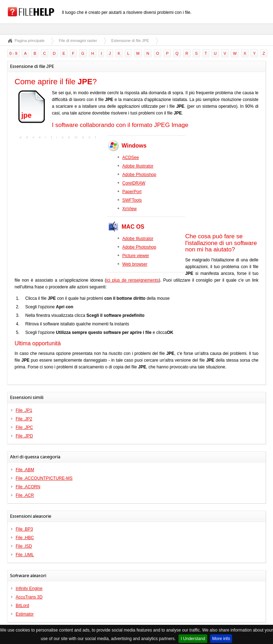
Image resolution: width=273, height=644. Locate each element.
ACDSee (131, 158)
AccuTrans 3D (29, 597)
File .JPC (24, 427)
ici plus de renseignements (133, 280)
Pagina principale (30, 41)
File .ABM (25, 470)
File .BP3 (24, 529)
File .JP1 (24, 410)
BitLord (22, 606)
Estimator (25, 614)
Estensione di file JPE (130, 41)
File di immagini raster (78, 41)
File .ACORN (28, 487)
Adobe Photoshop (139, 175)
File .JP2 (24, 419)
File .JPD (24, 436)
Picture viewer (136, 256)
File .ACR (25, 495)
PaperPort (132, 192)
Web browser (135, 264)
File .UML (25, 555)
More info (221, 639)
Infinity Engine (29, 589)
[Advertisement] (59, 185)
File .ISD (24, 546)
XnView (129, 209)
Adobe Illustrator (138, 166)
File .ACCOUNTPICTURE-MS (44, 478)
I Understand (193, 639)
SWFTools (132, 200)
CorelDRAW (134, 183)
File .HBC (25, 538)
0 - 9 (14, 53)
